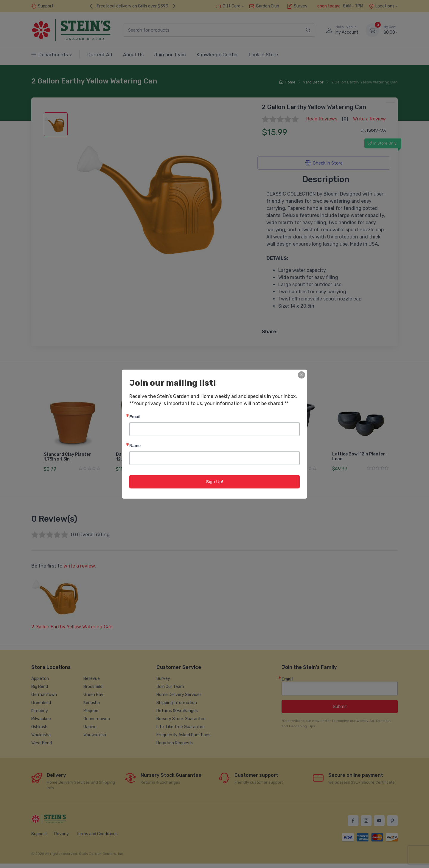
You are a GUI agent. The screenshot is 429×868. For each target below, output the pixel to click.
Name (135, 445)
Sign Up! (214, 482)
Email (135, 417)
